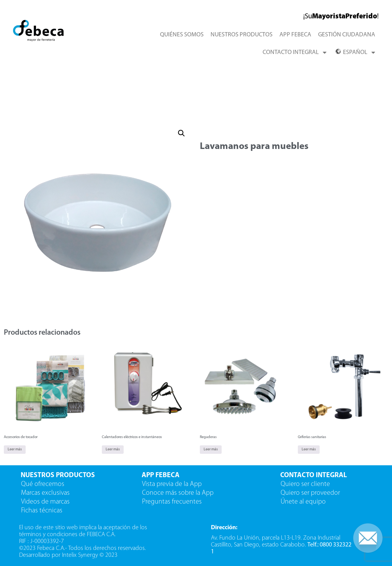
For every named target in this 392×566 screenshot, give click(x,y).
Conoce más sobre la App (178, 493)
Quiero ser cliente (306, 484)
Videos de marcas (45, 502)
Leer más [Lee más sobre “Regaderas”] (211, 449)
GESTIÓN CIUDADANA (347, 35)
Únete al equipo (304, 502)
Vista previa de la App (172, 484)
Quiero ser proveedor (311, 493)
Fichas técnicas (42, 511)
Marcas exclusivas (45, 493)
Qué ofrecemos (43, 484)
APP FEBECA (295, 35)
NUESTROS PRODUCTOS (242, 35)
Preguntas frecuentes (172, 502)
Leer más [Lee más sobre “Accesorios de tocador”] (15, 449)
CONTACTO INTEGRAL (295, 52)
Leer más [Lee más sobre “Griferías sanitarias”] (309, 449)
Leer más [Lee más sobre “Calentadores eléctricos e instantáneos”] (113, 449)
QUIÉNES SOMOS (182, 35)
